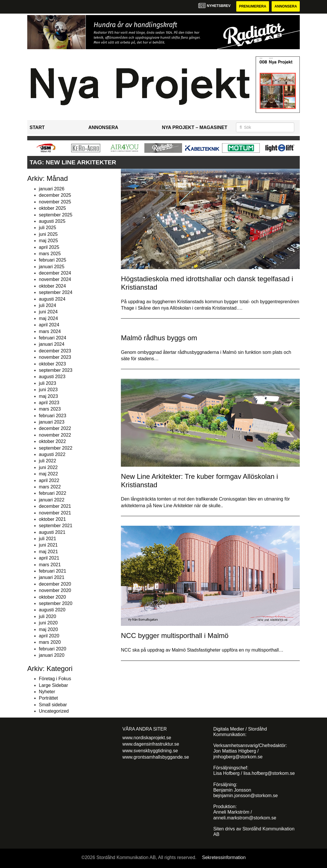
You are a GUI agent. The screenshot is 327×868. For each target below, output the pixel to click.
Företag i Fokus (55, 679)
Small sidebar (53, 705)
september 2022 (56, 448)
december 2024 (55, 273)
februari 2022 (52, 493)
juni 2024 (48, 312)
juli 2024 (48, 305)
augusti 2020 (52, 610)
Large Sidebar (53, 685)
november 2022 (55, 435)
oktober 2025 (52, 208)
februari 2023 (52, 416)
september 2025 (56, 215)
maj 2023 (48, 396)
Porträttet (48, 698)
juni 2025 (48, 234)
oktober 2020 (52, 597)
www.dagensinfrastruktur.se (151, 744)
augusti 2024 (52, 299)
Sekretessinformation (224, 857)
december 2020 (55, 584)
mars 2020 (50, 642)
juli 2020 (48, 616)
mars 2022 (50, 487)
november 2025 (55, 202)
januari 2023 (52, 422)
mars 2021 (50, 565)
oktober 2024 (52, 286)
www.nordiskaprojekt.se (147, 738)
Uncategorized (54, 711)
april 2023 (49, 403)
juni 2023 (48, 390)
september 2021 (56, 526)
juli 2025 (48, 228)
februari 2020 (52, 649)
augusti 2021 (52, 532)
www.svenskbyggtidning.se (150, 751)
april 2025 (49, 247)
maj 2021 (48, 552)
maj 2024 (48, 318)
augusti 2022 (52, 454)
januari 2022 (52, 500)
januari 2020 (52, 655)
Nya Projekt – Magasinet (195, 127)
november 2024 (55, 279)
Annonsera (286, 6)
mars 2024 (50, 331)
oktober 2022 (52, 441)
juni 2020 (48, 623)
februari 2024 (52, 338)
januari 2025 (52, 267)
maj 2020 (48, 629)
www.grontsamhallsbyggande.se (156, 757)
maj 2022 (48, 474)
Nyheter (47, 692)
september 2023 (56, 370)
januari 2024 (52, 344)
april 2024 (49, 325)
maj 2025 (48, 241)
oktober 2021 (52, 519)
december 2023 (55, 351)
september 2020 (56, 603)
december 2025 (55, 195)
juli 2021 (48, 539)
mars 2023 (50, 409)
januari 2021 (52, 577)
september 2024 (56, 292)
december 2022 (55, 428)
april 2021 (49, 558)
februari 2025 (52, 260)
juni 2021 (48, 545)
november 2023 (55, 357)
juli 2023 (48, 383)
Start (37, 127)
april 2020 (49, 636)
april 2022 (49, 480)
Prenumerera (252, 6)
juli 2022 (48, 461)
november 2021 (55, 513)
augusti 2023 (52, 377)
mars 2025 (50, 254)
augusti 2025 (52, 221)
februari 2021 (52, 571)
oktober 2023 (52, 364)
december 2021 (55, 506)
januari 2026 (52, 189)
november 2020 (55, 590)
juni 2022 (48, 467)
